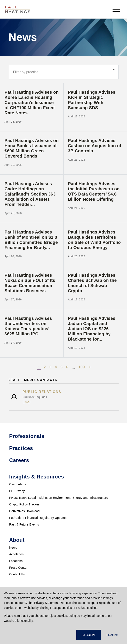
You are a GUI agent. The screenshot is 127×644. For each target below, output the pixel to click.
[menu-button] (116, 9)
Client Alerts (18, 484)
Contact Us (17, 574)
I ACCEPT (89, 635)
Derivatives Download (24, 511)
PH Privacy (17, 491)
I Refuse (112, 635)
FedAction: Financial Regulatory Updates (38, 518)
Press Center (18, 568)
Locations (16, 561)
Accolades (16, 554)
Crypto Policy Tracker (24, 504)
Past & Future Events (24, 524)
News (13, 548)
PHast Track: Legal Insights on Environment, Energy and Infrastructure (59, 498)
